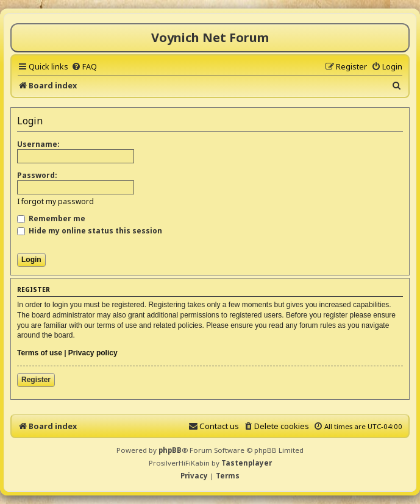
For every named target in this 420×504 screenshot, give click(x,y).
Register (36, 380)
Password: (37, 175)
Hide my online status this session (90, 231)
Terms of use (40, 353)
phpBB (170, 450)
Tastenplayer (247, 463)
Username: (38, 144)
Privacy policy (93, 353)
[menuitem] (84, 66)
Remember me (51, 218)
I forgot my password (55, 201)
